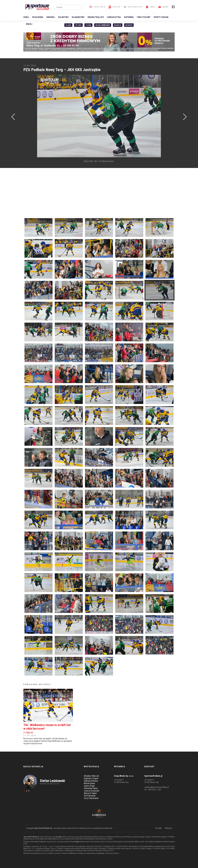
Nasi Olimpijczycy (133, 7)
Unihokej (51, 17)
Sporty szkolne (161, 17)
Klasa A (118, 25)
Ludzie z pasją (97, 7)
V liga (88, 25)
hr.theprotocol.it (84, 828)
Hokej (26, 17)
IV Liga (78, 25)
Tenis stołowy (144, 17)
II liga (68, 25)
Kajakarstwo (78, 17)
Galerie (163, 7)
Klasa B (129, 25)
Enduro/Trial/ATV (96, 17)
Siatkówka (129, 17)
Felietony (114, 7)
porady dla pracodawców (102, 828)
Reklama (168, 828)
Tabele (150, 7)
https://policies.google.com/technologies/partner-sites (82, 837)
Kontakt (159, 828)
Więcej (29, 24)
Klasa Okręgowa (103, 25)
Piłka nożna (38, 17)
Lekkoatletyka (114, 17)
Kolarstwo (63, 17)
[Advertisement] (28, 116)
